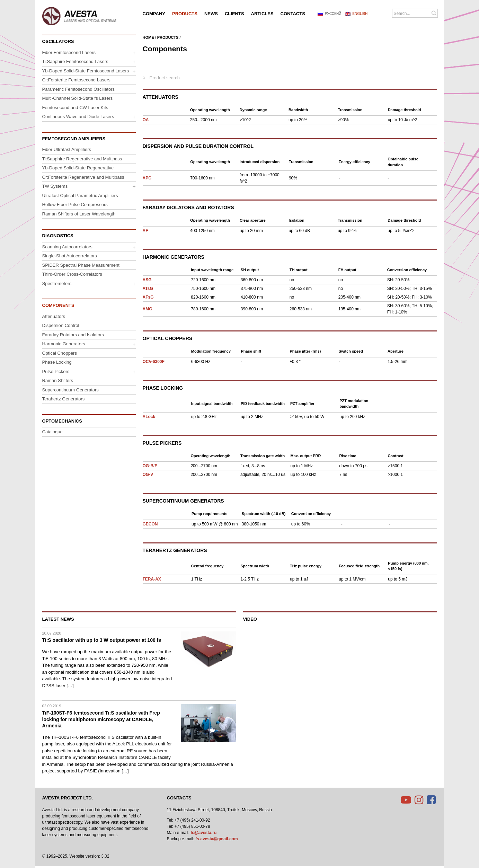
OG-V (148, 475)
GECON (150, 524)
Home (148, 37)
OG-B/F (150, 466)
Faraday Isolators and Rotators (188, 207)
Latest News (58, 619)
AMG (148, 309)
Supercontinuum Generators (183, 501)
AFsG (148, 297)
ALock (149, 417)
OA (146, 120)
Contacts (179, 798)
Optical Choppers (168, 338)
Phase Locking (163, 388)
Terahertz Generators (175, 550)
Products (168, 37)
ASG (147, 280)
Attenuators (161, 97)
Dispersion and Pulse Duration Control (198, 146)
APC (147, 178)
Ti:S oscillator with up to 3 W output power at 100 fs (102, 640)
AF (145, 231)
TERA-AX (152, 579)
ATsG (148, 289)
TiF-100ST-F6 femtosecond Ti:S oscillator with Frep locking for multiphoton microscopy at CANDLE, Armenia (101, 719)
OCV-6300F (154, 362)
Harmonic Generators (174, 257)
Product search (165, 78)
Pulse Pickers (162, 443)
